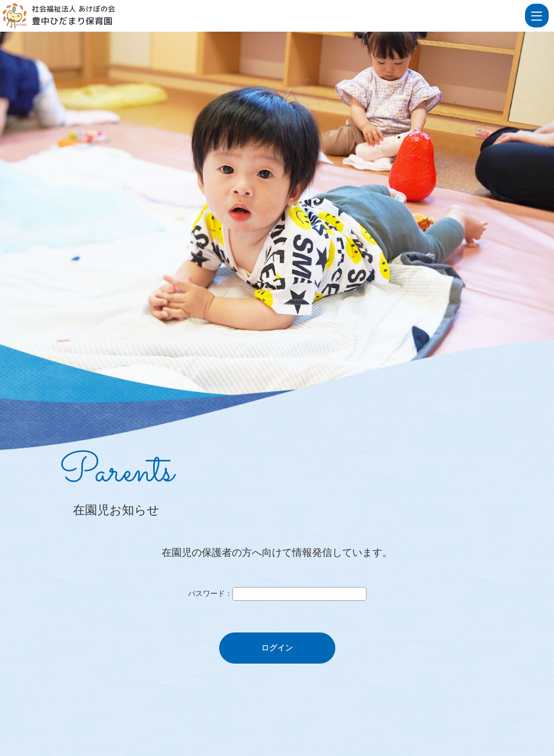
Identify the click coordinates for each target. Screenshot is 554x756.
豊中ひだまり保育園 (72, 21)
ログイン (277, 648)
